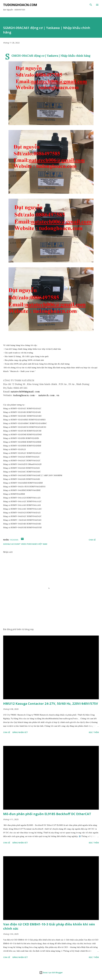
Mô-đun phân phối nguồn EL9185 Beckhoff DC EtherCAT (47, 814)
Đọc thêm (94, 732)
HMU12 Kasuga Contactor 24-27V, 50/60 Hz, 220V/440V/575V (51, 703)
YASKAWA (14, 540)
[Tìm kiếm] (91, 5)
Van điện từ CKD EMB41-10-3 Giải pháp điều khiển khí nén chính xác (49, 926)
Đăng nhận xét (20, 732)
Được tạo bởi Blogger (51, 972)
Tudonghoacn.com (20, 5)
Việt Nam (43, 544)
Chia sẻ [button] (92, 540)
